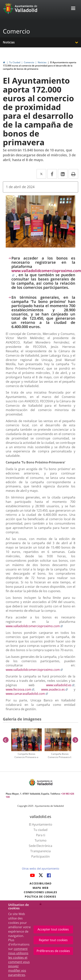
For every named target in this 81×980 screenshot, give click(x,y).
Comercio (16, 31)
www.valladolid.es (60, 685)
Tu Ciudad (15, 62)
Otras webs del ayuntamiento (40, 869)
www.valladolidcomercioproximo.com (46, 273)
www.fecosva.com (20, 689)
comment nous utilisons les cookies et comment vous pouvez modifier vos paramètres (19, 962)
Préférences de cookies (53, 951)
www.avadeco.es (55, 689)
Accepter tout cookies (53, 929)
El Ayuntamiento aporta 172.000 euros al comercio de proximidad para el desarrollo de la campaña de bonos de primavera (40, 66)
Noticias (9, 42)
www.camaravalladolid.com (27, 694)
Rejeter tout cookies (53, 940)
